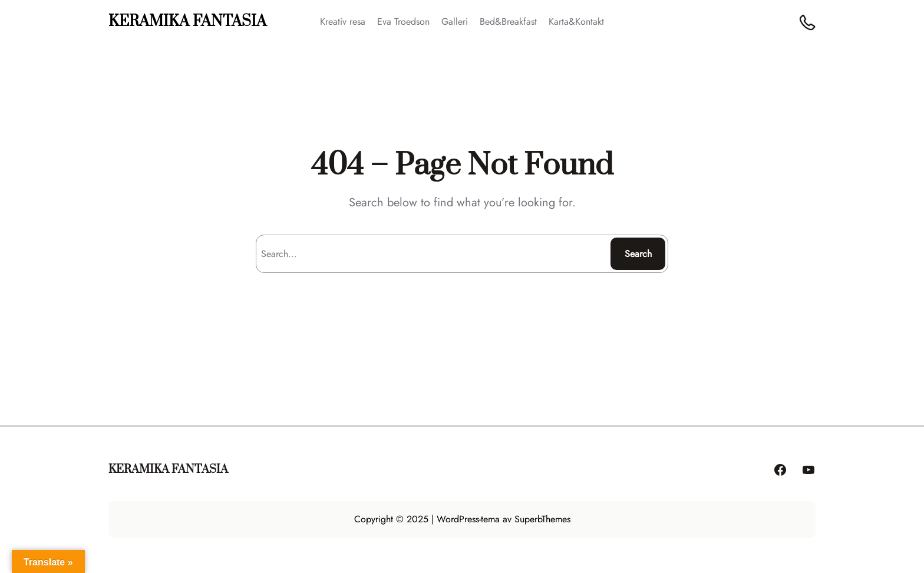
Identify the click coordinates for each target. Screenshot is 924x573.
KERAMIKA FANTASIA (187, 22)
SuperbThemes (542, 519)
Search (638, 254)
